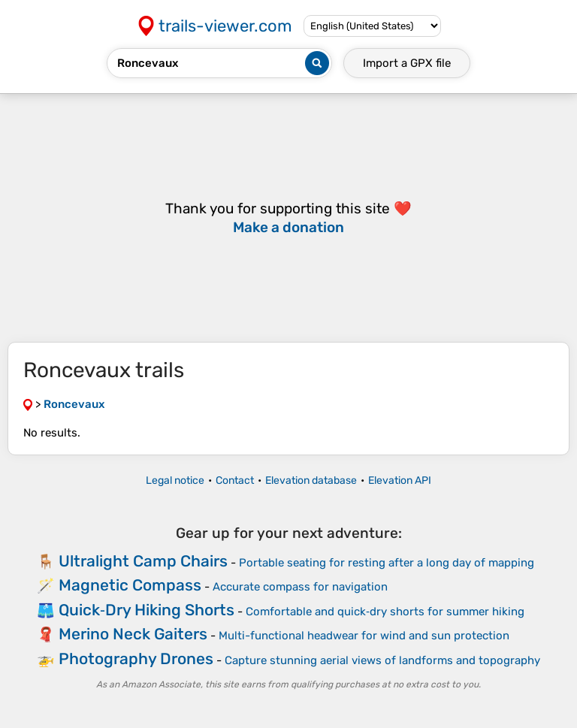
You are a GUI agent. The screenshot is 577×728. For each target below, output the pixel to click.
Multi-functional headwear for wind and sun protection (364, 636)
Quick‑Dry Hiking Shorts (147, 610)
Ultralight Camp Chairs (143, 561)
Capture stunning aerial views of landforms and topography (382, 660)
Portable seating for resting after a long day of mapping (387, 563)
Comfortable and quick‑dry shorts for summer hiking (385, 612)
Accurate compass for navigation (300, 587)
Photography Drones (136, 659)
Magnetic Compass (130, 585)
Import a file (407, 63)
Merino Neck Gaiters (133, 634)
